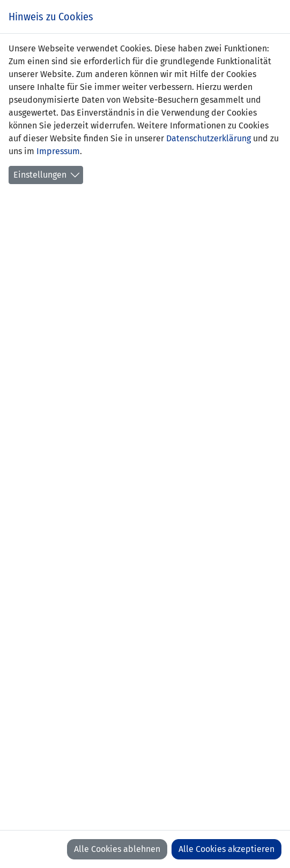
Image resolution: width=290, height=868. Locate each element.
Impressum (58, 151)
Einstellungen (40, 175)
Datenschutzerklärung (209, 138)
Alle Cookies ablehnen (117, 849)
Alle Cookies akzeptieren (226, 849)
